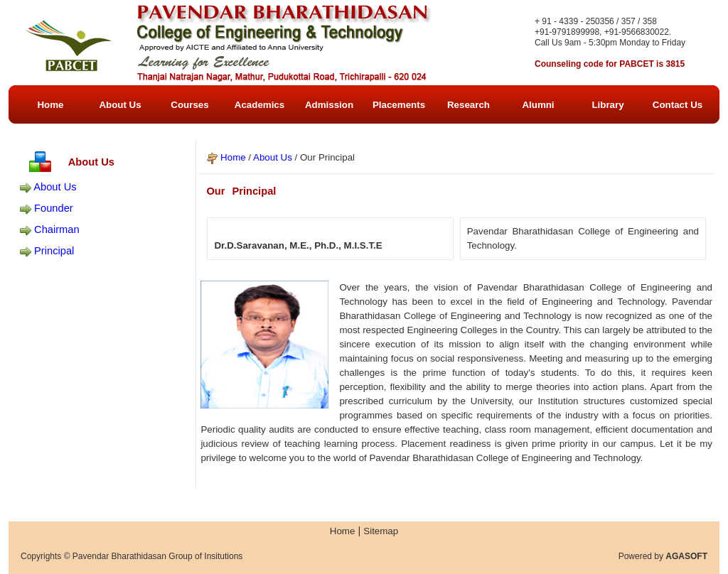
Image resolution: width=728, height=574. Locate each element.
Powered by (663, 556)
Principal (54, 251)
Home (233, 157)
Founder (54, 208)
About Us (55, 187)
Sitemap (381, 531)
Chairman (57, 229)
